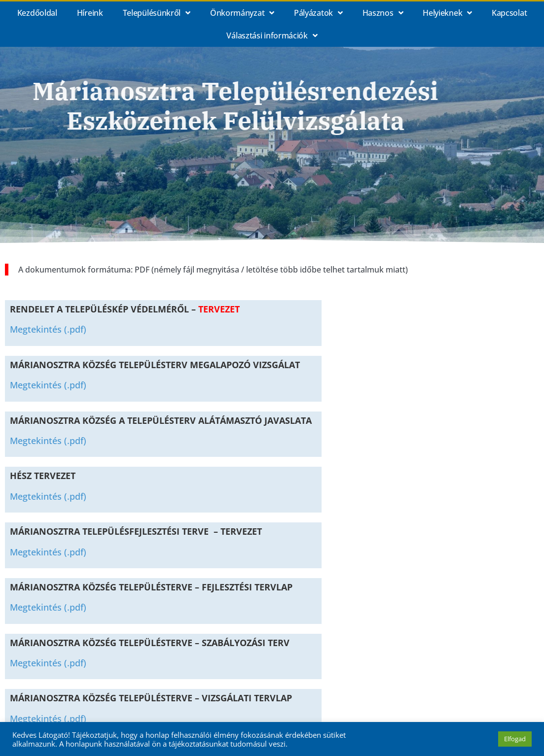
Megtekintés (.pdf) (48, 329)
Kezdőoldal (37, 13)
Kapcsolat (509, 13)
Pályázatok (318, 13)
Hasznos (383, 13)
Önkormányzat (242, 13)
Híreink (90, 13)
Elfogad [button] (515, 739)
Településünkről (157, 13)
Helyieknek (447, 13)
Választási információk (272, 35)
